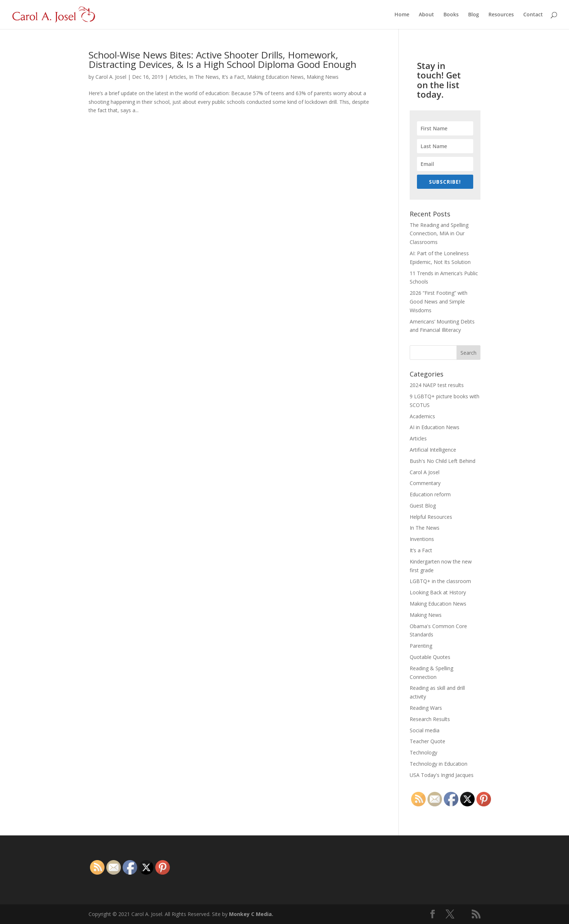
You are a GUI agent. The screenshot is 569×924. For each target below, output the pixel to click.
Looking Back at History (438, 592)
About (426, 15)
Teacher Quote (427, 741)
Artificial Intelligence (433, 450)
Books (451, 15)
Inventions (422, 539)
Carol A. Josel (111, 77)
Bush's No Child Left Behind (443, 461)
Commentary (425, 483)
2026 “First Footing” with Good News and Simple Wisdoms (439, 302)
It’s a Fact (233, 77)
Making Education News (275, 77)
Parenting (421, 646)
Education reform (430, 494)
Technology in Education (439, 764)
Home (402, 15)
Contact (533, 15)
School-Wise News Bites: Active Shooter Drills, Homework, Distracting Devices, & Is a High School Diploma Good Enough (222, 60)
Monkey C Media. (251, 914)
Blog (474, 15)
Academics (422, 416)
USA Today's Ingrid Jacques (442, 775)
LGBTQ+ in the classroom (440, 581)
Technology (423, 752)
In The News (204, 77)
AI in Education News (435, 427)
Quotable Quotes (430, 657)
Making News (323, 77)
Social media (425, 730)
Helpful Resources (431, 517)
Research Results (430, 719)
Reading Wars (426, 708)
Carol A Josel (425, 472)
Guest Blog (423, 506)
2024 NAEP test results (437, 385)
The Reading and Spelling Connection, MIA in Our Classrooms (439, 234)
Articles (178, 77)
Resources (501, 15)
